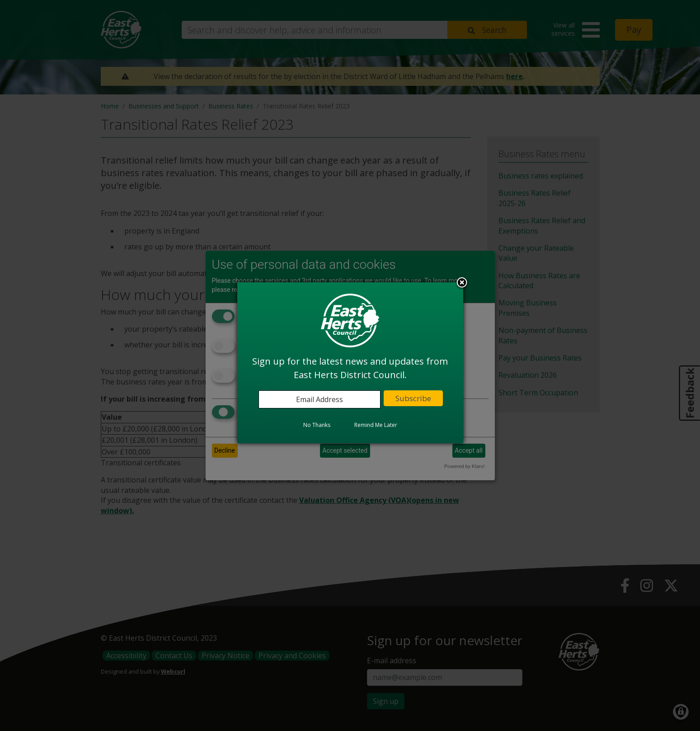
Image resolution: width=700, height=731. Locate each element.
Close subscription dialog (462, 283)
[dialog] (350, 363)
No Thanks (317, 425)
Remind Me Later (376, 425)
